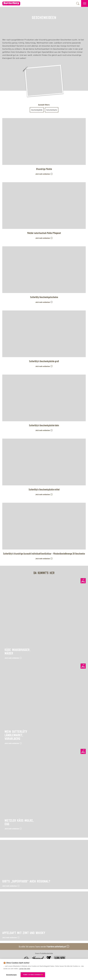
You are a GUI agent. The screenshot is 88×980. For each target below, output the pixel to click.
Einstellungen (11, 975)
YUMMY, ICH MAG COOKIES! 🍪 (33, 975)
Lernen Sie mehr (25, 969)
